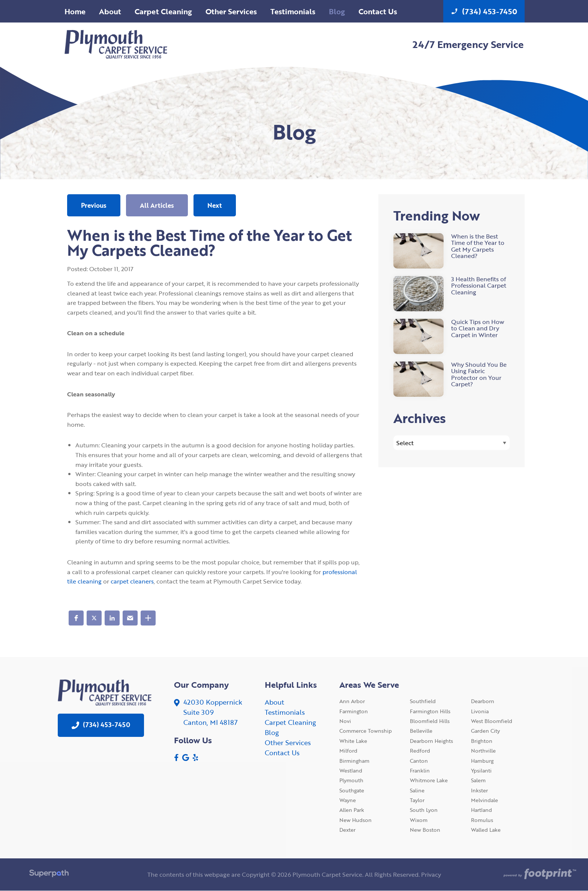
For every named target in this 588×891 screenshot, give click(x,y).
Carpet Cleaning (290, 722)
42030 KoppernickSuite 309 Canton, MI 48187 (213, 712)
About (274, 702)
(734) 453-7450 (484, 11)
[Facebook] (176, 757)
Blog (272, 732)
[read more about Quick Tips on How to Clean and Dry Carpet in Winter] (451, 336)
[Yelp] (195, 757)
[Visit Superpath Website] (49, 874)
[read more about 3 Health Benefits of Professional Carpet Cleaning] (451, 294)
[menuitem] (75, 11)
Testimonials (285, 712)
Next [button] (215, 205)
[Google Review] (186, 757)
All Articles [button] (157, 205)
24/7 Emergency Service (468, 44)
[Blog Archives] (451, 443)
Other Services (288, 742)
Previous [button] (94, 205)
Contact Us (282, 753)
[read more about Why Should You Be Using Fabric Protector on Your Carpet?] (451, 379)
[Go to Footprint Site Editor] (539, 874)
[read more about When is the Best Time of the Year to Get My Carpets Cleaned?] (451, 251)
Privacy (431, 874)
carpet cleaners (132, 581)
